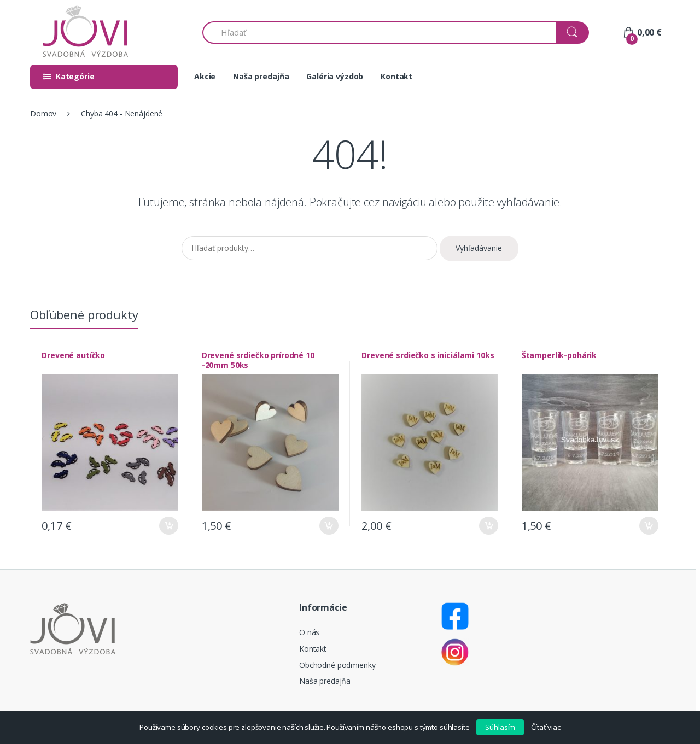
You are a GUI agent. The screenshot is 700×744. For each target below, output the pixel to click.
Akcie (205, 76)
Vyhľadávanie (479, 248)
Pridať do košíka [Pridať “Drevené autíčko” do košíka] (167, 523)
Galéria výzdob (335, 76)
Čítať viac (546, 727)
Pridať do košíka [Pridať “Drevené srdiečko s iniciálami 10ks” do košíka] (487, 523)
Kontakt (396, 76)
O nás (309, 630)
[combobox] (380, 33)
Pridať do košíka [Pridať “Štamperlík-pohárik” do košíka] (647, 523)
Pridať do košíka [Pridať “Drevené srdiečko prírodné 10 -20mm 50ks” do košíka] (327, 523)
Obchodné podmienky (337, 663)
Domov (43, 113)
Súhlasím (500, 727)
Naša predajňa (261, 76)
